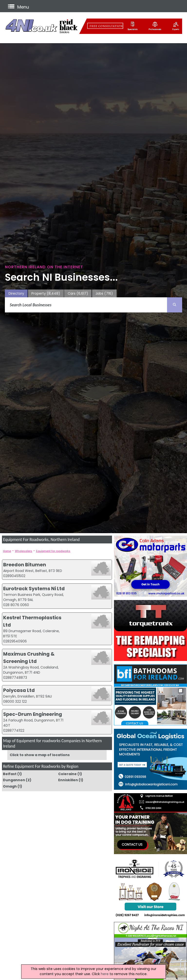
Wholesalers (23, 551)
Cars (78, 294)
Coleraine (67, 774)
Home (7, 551)
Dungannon (14, 780)
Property (46, 294)
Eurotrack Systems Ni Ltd (34, 589)
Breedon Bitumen (25, 565)
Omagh (10, 786)
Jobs (104, 294)
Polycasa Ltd (19, 690)
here (105, 974)
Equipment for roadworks (53, 551)
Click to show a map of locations (40, 755)
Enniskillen (68, 780)
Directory (16, 293)
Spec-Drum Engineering (33, 714)
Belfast (10, 774)
